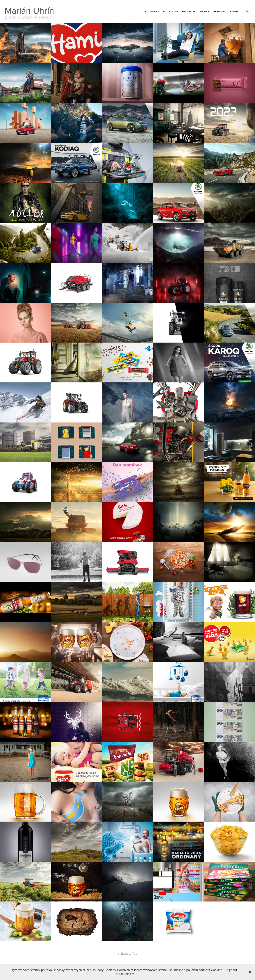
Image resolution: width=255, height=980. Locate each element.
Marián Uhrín (29, 10)
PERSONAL (220, 12)
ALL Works (152, 12)
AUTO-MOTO (171, 12)
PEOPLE (204, 12)
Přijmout (231, 970)
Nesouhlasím (125, 974)
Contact (236, 12)
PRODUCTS (189, 12)
